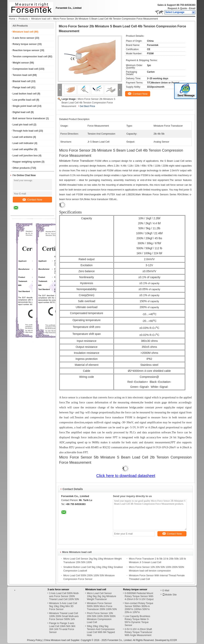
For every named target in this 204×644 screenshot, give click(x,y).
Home (12, 19)
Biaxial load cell (22, 81)
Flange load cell (22, 87)
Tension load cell (22, 75)
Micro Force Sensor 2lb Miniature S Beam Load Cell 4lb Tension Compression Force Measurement (88, 103)
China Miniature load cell (57, 640)
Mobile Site (169, 595)
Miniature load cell (41, 19)
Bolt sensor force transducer (29, 118)
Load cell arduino (22, 137)
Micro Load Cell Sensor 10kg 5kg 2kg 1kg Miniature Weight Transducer (102, 596)
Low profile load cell (24, 100)
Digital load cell (21, 112)
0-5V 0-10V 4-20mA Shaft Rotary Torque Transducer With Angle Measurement (139, 632)
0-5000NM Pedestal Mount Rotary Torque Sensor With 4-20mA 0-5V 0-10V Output (139, 596)
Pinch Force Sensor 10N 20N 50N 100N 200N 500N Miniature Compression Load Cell (101, 618)
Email (192, 8)
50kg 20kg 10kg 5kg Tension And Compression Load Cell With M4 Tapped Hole (101, 631)
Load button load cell (25, 94)
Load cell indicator (23, 143)
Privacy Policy (35, 640)
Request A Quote (177, 8)
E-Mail (166, 590)
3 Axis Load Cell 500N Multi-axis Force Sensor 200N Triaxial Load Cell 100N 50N (64, 596)
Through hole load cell (25, 131)
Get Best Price (87, 106)
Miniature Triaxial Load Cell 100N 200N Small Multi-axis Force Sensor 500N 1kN (64, 616)
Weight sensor (21, 63)
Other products (21, 168)
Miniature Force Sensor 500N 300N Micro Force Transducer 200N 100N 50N (102, 606)
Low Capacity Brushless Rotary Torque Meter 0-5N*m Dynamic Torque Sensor (137, 621)
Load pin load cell (23, 125)
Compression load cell (25, 69)
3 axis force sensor (23, 38)
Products (23, 19)
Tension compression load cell (30, 57)
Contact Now (32, 200)
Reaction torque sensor (26, 50)
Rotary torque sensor (25, 44)
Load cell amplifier (23, 149)
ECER (174, 640)
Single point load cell (25, 106)
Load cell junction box (25, 156)
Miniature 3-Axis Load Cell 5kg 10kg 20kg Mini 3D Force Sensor (63, 606)
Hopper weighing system (27, 162)
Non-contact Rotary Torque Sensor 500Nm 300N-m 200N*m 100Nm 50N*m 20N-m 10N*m (139, 608)
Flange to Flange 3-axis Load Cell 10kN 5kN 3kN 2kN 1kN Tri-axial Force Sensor (62, 628)
